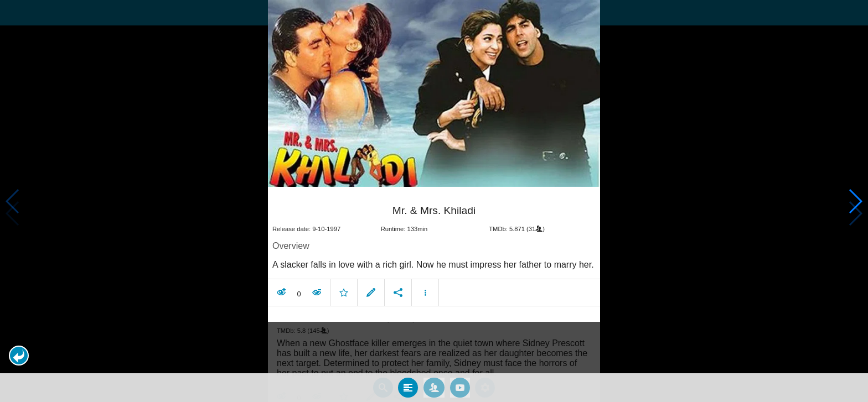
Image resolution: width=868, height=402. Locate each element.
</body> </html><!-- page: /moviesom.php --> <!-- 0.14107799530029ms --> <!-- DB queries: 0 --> (434, 201)
